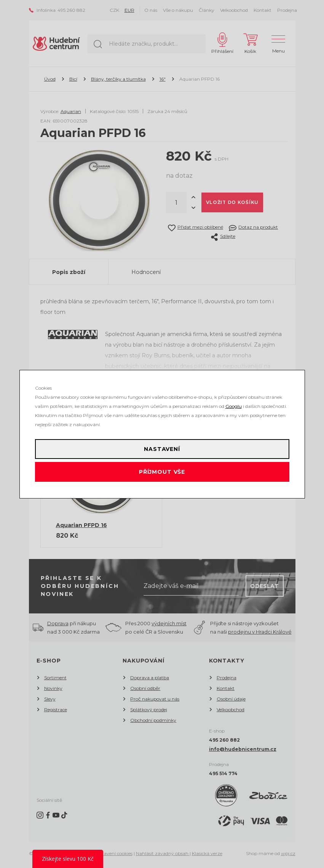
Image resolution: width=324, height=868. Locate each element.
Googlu (234, 406)
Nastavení (162, 449)
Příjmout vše (162, 472)
